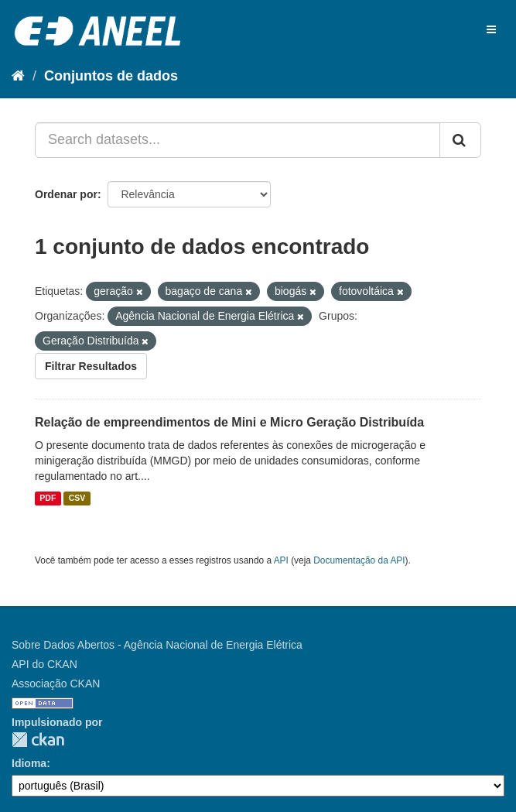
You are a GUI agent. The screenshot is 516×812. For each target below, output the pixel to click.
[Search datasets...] (237, 140)
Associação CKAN (56, 684)
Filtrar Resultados (91, 366)
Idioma (29, 763)
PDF (48, 499)
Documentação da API (359, 560)
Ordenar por (66, 194)
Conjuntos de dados (111, 76)
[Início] (18, 76)
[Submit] (460, 140)
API (281, 560)
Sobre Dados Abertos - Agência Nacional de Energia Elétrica (157, 645)
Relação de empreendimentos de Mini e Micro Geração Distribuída (229, 422)
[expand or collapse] (491, 29)
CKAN (38, 740)
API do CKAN (44, 664)
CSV (77, 499)
